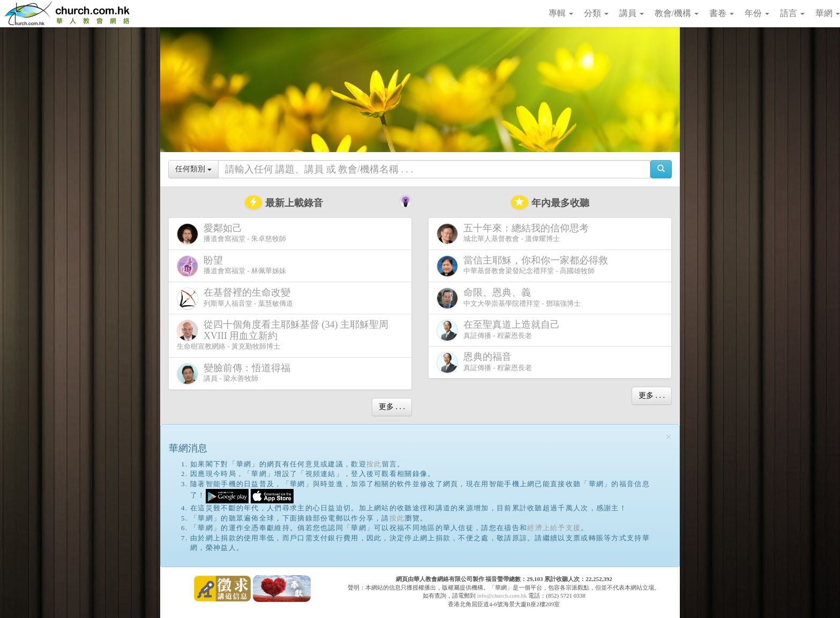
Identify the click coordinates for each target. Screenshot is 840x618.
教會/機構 (677, 13)
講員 (632, 13)
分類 (596, 13)
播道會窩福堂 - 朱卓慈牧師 (231, 234)
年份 (757, 13)
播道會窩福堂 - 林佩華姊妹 (231, 266)
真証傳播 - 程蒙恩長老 (500, 330)
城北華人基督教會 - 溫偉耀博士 (515, 233)
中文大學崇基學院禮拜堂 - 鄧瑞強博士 (509, 298)
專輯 (561, 13)
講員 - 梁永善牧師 (236, 374)
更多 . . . (392, 407)
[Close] (669, 437)
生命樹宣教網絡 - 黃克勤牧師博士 (283, 335)
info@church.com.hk (502, 596)
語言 (792, 13)
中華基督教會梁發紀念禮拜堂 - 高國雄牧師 (524, 266)
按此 (374, 464)
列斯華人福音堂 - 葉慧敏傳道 (236, 298)
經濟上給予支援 (554, 528)
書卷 (722, 13)
